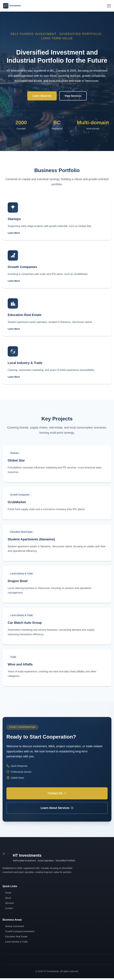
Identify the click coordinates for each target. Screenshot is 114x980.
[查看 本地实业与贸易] (57, 363)
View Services (73, 96)
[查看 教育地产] (57, 315)
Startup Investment (15, 928)
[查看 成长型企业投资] (57, 267)
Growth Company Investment (20, 933)
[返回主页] (13, 6)
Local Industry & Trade (16, 943)
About (8, 900)
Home (8, 895)
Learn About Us (42, 96)
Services (9, 905)
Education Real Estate (16, 938)
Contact (9, 910)
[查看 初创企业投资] (57, 219)
